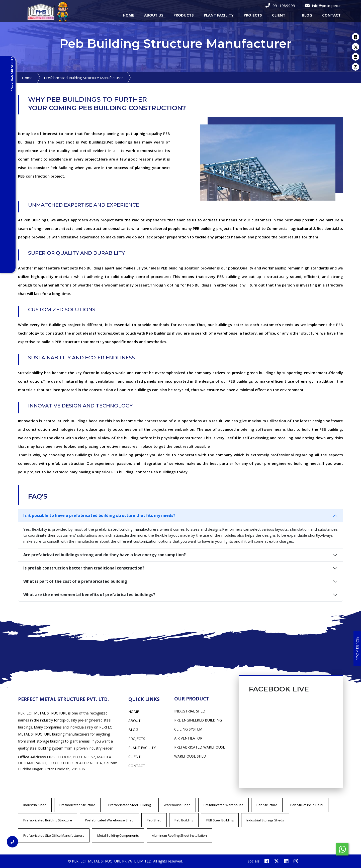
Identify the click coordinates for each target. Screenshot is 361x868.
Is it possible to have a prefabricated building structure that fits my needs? (99, 515)
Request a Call (357, 648)
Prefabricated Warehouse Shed (109, 820)
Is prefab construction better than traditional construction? (84, 568)
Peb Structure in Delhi (307, 805)
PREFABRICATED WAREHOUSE (200, 747)
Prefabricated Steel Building (129, 805)
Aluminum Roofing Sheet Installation (179, 835)
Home (27, 78)
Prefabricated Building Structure (48, 820)
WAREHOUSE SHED (190, 756)
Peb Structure (267, 805)
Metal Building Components (118, 835)
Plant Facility (142, 748)
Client (134, 757)
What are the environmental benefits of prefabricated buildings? (89, 595)
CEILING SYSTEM (188, 729)
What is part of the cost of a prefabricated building (75, 581)
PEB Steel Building (220, 820)
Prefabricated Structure (77, 805)
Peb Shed (154, 820)
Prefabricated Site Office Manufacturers (54, 835)
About (134, 721)
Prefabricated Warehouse (223, 805)
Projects (137, 739)
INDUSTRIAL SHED (190, 711)
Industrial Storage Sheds (265, 820)
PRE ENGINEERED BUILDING (198, 720)
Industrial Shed (35, 805)
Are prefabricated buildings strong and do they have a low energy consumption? (105, 555)
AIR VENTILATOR (188, 738)
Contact (137, 766)
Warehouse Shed (177, 805)
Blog (307, 15)
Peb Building (184, 820)
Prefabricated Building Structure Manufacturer (83, 78)
